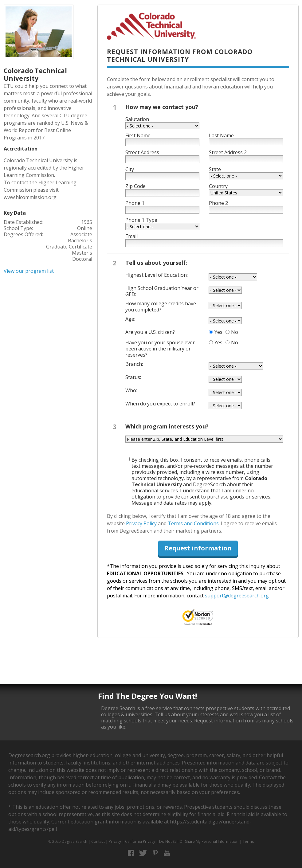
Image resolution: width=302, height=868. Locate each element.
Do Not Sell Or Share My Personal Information (199, 841)
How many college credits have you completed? (161, 307)
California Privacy (140, 841)
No (235, 332)
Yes (218, 332)
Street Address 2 (228, 152)
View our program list (29, 271)
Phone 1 (135, 203)
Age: (130, 319)
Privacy (115, 841)
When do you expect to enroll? (160, 404)
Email (131, 236)
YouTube (167, 853)
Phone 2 (218, 203)
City (130, 169)
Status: (133, 377)
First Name (138, 135)
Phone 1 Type (141, 220)
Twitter (143, 853)
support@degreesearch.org (237, 596)
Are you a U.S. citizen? (150, 332)
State (215, 169)
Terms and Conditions (193, 523)
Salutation (137, 119)
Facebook (131, 853)
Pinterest (155, 853)
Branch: (134, 364)
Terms (248, 841)
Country (218, 186)
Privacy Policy (141, 523)
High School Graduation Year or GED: (162, 291)
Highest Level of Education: (157, 275)
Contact (98, 841)
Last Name (221, 135)
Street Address (142, 152)
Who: (131, 390)
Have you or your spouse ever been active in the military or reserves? (160, 349)
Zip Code (135, 186)
